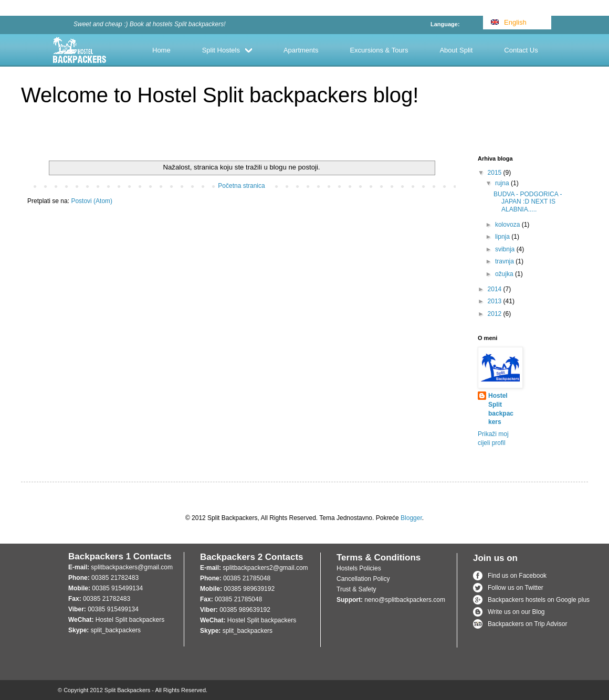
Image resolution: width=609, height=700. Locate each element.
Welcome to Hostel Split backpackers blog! (220, 95)
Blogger (411, 518)
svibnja (506, 249)
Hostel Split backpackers (501, 409)
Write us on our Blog (516, 612)
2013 (496, 301)
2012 (496, 314)
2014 (496, 289)
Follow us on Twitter (516, 588)
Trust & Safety (356, 589)
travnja (505, 261)
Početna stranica (241, 186)
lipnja (503, 237)
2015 (496, 173)
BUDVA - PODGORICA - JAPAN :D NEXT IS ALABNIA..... (528, 202)
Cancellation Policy (363, 579)
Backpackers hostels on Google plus (539, 600)
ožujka (505, 274)
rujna (503, 183)
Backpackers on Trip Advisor (527, 624)
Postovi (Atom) (92, 201)
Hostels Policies (359, 568)
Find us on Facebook (517, 576)
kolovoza (508, 225)
